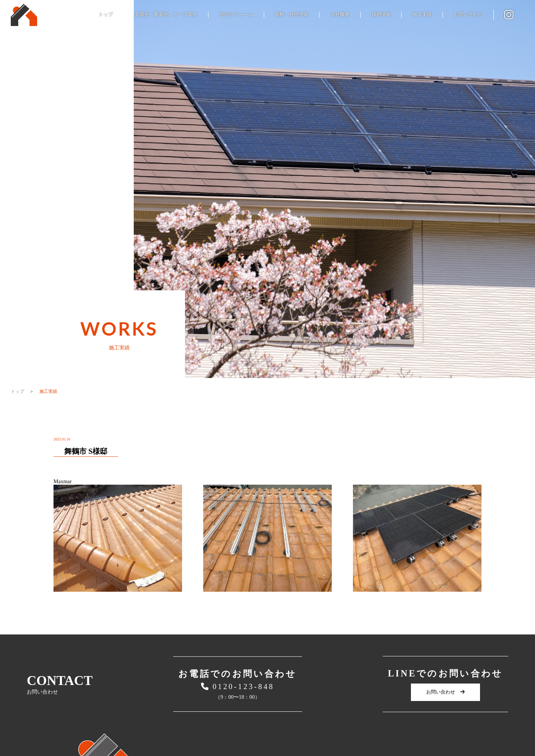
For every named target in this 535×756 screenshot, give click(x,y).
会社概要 (340, 14)
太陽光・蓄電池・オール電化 (166, 14)
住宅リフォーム (236, 14)
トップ (106, 14)
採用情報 (381, 14)
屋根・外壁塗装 (291, 14)
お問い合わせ (468, 14)
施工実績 (422, 14)
